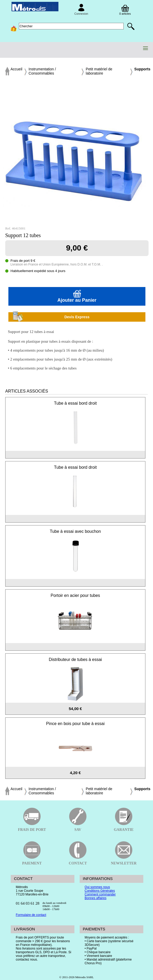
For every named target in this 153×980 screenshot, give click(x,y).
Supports (142, 69)
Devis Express (51, 317)
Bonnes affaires (95, 898)
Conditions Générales (100, 891)
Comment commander (100, 894)
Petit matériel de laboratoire (99, 71)
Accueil (16, 69)
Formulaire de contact (31, 915)
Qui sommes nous (97, 887)
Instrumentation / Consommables (42, 71)
